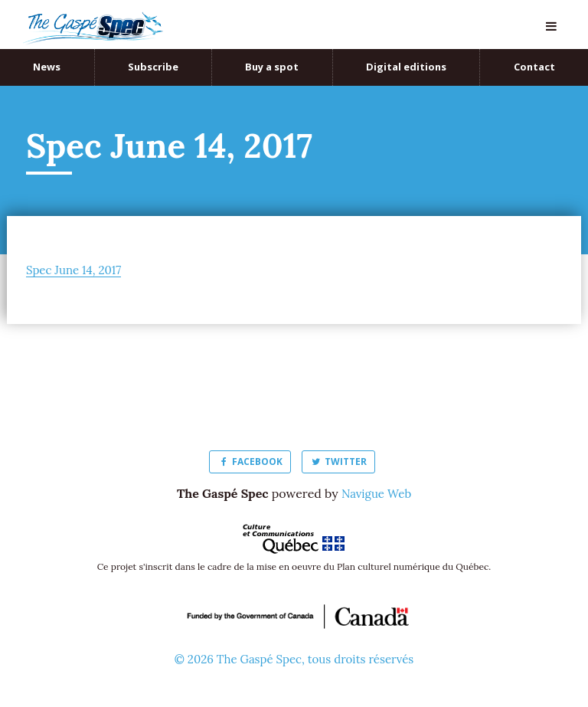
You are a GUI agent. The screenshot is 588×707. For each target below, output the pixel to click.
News (47, 67)
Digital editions (406, 67)
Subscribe (153, 67)
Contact (534, 67)
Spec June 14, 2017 (77, 270)
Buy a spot (272, 67)
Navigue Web (376, 493)
